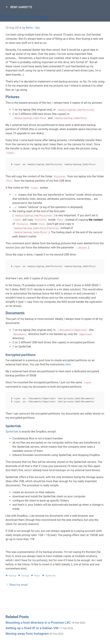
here (68, 364)
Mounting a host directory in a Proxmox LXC (45, 623)
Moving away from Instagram (34, 634)
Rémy (29, 28)
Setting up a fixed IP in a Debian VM (39, 628)
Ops (37, 28)
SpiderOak (12, 432)
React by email (17, 585)
